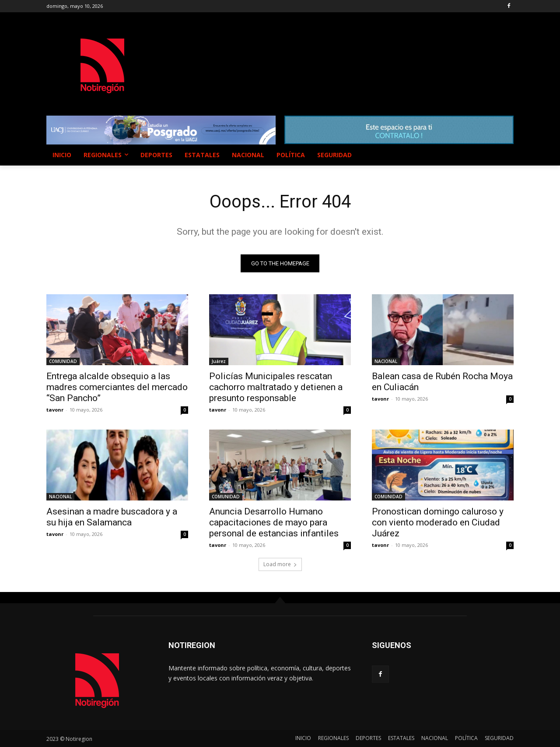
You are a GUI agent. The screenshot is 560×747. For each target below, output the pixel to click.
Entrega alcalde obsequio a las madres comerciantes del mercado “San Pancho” (117, 387)
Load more (280, 564)
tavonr (55, 410)
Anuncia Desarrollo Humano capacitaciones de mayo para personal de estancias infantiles (274, 522)
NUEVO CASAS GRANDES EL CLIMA (289, 57)
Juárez (219, 361)
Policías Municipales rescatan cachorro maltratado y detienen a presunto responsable (276, 387)
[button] (503, 155)
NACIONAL (386, 361)
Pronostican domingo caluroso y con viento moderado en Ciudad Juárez (438, 522)
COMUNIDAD (63, 361)
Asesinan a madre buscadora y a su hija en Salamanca (112, 517)
